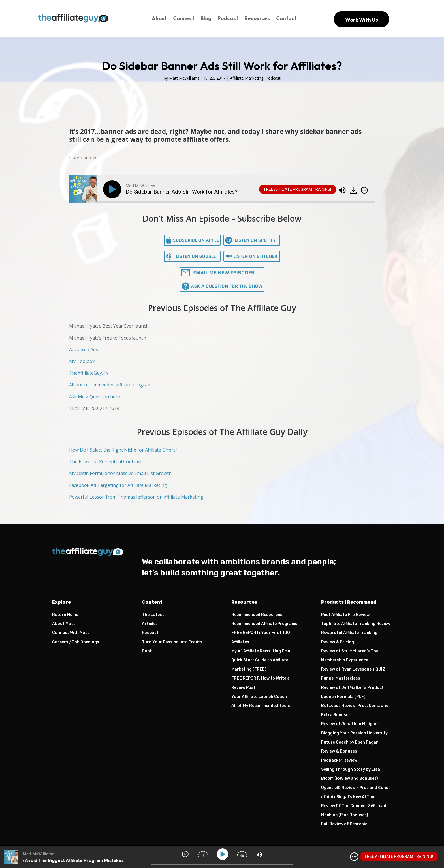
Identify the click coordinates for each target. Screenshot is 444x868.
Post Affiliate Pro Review (345, 615)
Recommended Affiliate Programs (264, 624)
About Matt (64, 624)
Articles (150, 624)
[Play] (113, 189)
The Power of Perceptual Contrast (105, 461)
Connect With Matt (71, 633)
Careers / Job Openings (76, 642)
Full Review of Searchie (344, 824)
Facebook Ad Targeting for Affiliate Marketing (118, 485)
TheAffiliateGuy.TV (89, 373)
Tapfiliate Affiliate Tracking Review (356, 624)
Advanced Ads (84, 349)
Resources (257, 18)
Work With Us (362, 20)
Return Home (65, 615)
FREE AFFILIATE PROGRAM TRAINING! (298, 189)
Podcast (228, 18)
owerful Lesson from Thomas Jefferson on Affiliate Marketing (138, 497)
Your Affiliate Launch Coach (259, 697)
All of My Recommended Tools (261, 706)
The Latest (153, 615)
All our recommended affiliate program (110, 385)
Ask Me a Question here (95, 397)
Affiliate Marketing (247, 78)
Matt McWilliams (184, 78)
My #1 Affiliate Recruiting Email (262, 651)
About (159, 18)
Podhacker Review (339, 760)
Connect (184, 18)
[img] (364, 190)
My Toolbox (82, 361)
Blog (206, 18)
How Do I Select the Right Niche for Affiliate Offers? (123, 450)
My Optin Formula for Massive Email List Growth (120, 473)
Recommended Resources (257, 615)
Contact (286, 18)
